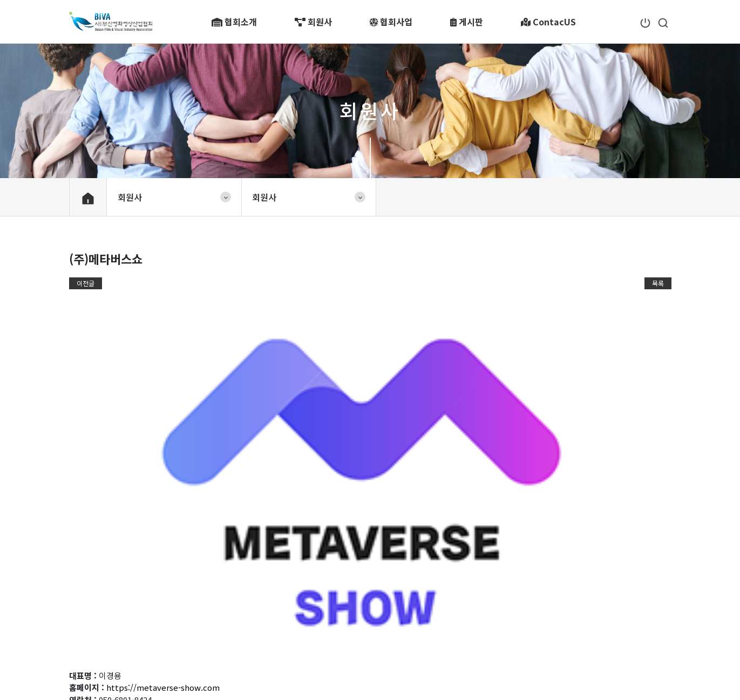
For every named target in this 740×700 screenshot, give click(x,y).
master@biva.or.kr (465, 661)
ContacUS (548, 22)
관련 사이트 (617, 606)
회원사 (313, 22)
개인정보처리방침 (145, 645)
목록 (658, 283)
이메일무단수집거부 (224, 645)
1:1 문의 (287, 645)
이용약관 (85, 645)
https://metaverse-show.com (163, 423)
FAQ (321, 645)
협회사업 (391, 22)
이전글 (86, 283)
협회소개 (234, 22)
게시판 (467, 22)
